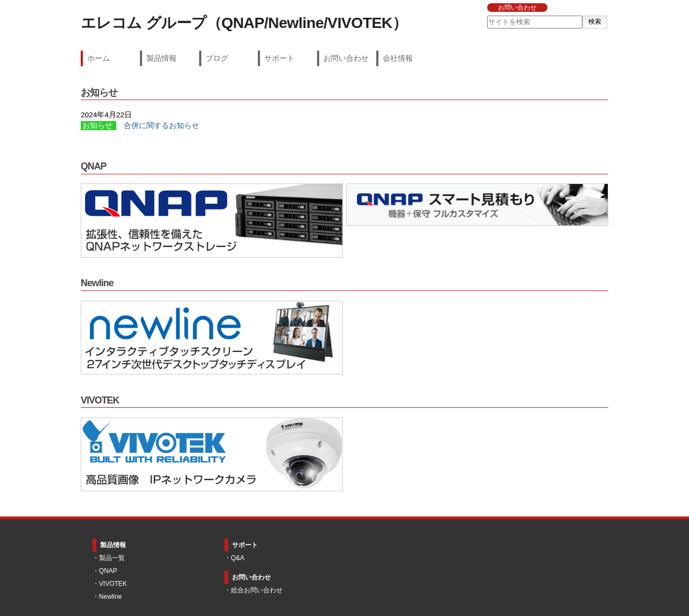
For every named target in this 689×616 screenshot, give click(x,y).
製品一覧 (112, 558)
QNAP (108, 571)
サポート (279, 58)
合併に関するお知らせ (161, 126)
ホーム (99, 58)
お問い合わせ (517, 8)
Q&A (238, 558)
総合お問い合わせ (257, 590)
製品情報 (161, 58)
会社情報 (398, 58)
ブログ (217, 58)
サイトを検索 (486, 15)
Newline (111, 597)
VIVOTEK (113, 584)
